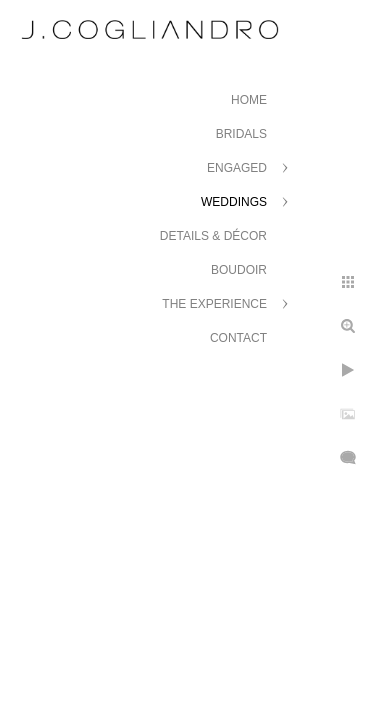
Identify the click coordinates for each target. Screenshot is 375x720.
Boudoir (239, 270)
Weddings (234, 202)
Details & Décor (213, 236)
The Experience (214, 304)
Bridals (241, 134)
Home (249, 100)
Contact (238, 338)
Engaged (237, 168)
